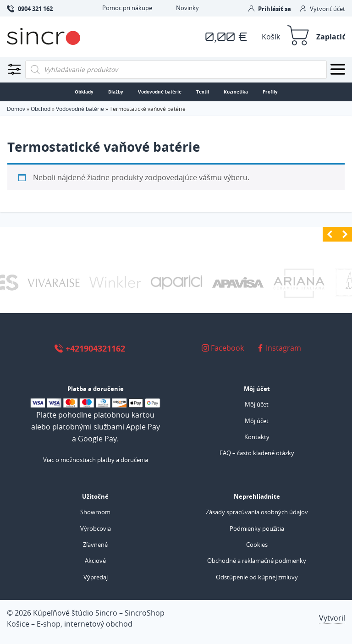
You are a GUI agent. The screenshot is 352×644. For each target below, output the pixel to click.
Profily (270, 92)
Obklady (84, 92)
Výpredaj (96, 577)
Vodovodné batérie (160, 92)
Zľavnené (95, 545)
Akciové (95, 561)
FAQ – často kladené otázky (257, 453)
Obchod (41, 109)
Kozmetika (236, 92)
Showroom (95, 512)
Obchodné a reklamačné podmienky (257, 561)
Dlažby (116, 92)
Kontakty (257, 437)
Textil (203, 92)
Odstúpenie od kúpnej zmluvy (257, 577)
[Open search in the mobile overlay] (176, 70)
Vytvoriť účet (323, 9)
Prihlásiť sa (270, 9)
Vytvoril (332, 618)
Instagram (279, 348)
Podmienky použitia (257, 528)
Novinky (187, 8)
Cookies (257, 545)
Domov (16, 109)
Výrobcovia (96, 528)
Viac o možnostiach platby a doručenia (96, 460)
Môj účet (257, 404)
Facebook (223, 348)
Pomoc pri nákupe (127, 8)
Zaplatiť (331, 37)
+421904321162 (90, 348)
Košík (271, 37)
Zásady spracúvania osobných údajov (257, 512)
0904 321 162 (30, 8)
